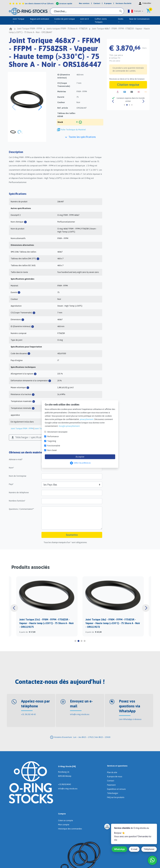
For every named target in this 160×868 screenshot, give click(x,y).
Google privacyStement (69, 426)
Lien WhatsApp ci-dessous (130, 719)
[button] (135, 11)
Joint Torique (19, 20)
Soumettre (72, 535)
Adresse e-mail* (16, 459)
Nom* (11, 468)
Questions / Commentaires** (21, 509)
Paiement (111, 785)
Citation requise (128, 85)
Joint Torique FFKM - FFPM (22, 428)
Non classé (52, 450)
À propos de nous (115, 777)
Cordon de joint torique (65, 20)
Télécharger (113, 793)
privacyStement (87, 419)
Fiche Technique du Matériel (73, 130)
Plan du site (112, 772)
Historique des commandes (70, 829)
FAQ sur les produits (116, 797)
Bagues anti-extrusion (40, 20)
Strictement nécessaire (57, 432)
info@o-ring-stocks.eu (80, 714)
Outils (121, 20)
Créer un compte (66, 820)
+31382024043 (65, 784)
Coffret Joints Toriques (101, 20)
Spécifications (18, 194)
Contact (111, 781)
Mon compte (64, 825)
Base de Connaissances (139, 20)
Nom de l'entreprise (18, 476)
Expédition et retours (116, 789)
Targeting (52, 441)
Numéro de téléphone (19, 492)
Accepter (80, 457)
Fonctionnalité (54, 445)
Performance (53, 436)
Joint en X (84, 20)
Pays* (11, 484)
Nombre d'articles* (17, 501)
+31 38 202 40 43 (28, 714)
